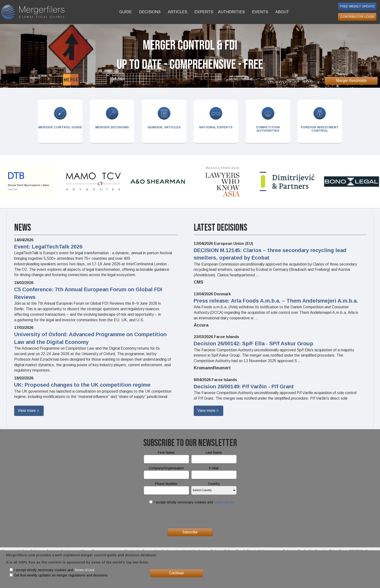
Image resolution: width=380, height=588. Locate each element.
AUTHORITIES (231, 12)
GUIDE (126, 12)
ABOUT (282, 12)
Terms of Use (224, 502)
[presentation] (190, 516)
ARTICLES (178, 12)
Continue (176, 573)
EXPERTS (204, 12)
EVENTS (260, 12)
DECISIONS (150, 12)
